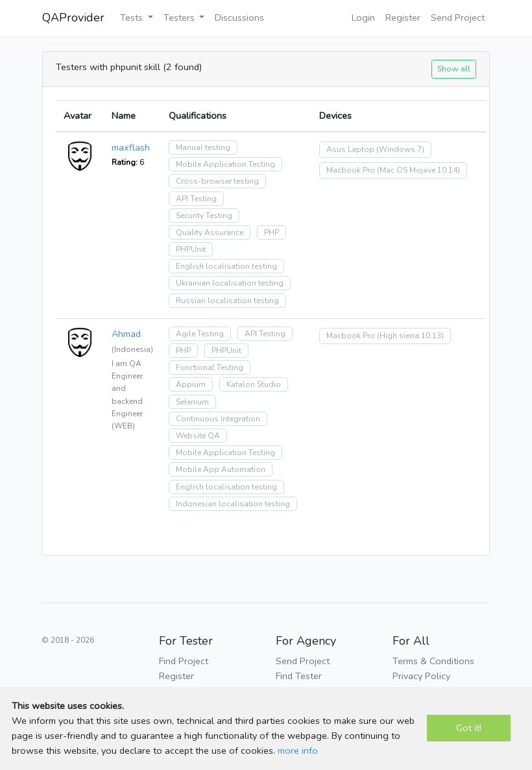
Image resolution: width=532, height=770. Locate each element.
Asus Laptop (350, 149)
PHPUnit (191, 249)
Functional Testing (210, 367)
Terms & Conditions (433, 661)
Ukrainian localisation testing (230, 283)
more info (298, 751)
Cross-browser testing (217, 181)
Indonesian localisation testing (233, 504)
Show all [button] (454, 68)
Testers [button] (180, 18)
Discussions (239, 18)
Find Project (184, 661)
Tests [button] (133, 18)
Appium (191, 384)
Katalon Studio (254, 384)
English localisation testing (226, 266)
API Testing (196, 199)
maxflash (131, 147)
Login (363, 18)
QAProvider (73, 18)
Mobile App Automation (221, 469)
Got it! (469, 728)
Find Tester (299, 676)
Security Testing (204, 216)
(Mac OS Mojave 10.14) (418, 170)
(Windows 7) (400, 149)
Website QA (198, 436)
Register (403, 18)
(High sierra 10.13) (410, 336)
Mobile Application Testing (225, 164)
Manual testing (203, 147)
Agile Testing (200, 334)
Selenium (192, 402)
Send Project (458, 18)
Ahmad (126, 334)
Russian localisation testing (227, 301)
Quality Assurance (210, 232)
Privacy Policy (421, 676)
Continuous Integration (218, 419)
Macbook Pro (351, 170)
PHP (272, 232)
